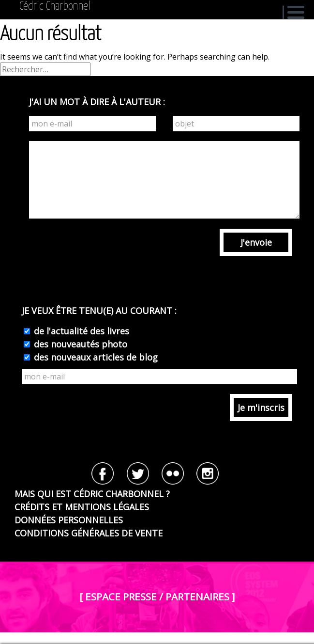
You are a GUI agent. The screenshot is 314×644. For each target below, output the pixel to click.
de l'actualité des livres (80, 331)
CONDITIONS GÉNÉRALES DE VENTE (89, 533)
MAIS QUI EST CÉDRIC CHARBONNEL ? (92, 494)
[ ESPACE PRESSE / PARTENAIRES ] (157, 597)
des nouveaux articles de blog (95, 357)
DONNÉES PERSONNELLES (69, 520)
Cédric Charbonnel (55, 6)
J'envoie (256, 242)
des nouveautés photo (79, 344)
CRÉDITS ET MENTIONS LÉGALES (82, 507)
